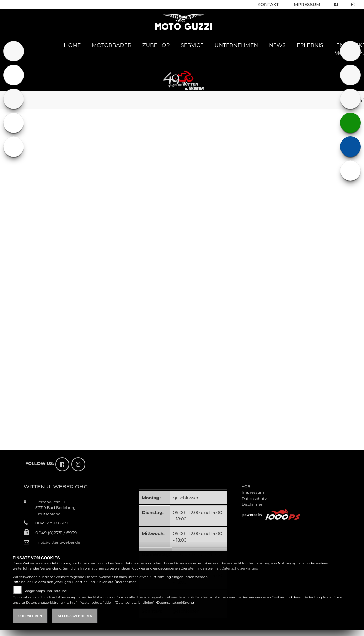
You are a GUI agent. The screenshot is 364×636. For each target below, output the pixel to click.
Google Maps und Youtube (45, 591)
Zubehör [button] (156, 45)
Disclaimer (252, 504)
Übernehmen (30, 616)
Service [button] (192, 45)
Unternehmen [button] (236, 45)
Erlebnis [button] (310, 45)
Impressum (306, 5)
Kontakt (268, 5)
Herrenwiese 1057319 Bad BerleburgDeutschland (56, 508)
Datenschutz (254, 499)
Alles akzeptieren (75, 616)
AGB (246, 487)
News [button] (277, 45)
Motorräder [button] (112, 45)
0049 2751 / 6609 (52, 523)
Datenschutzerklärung (240, 568)
